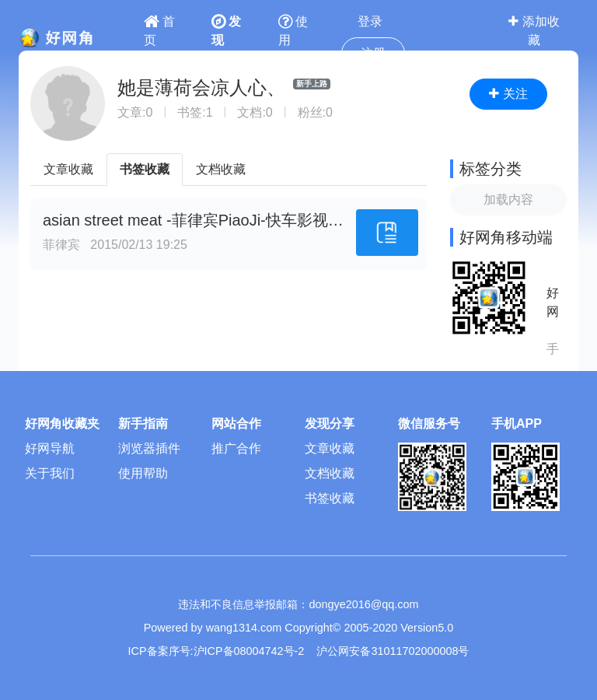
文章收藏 (68, 169)
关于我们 (50, 473)
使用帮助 (143, 473)
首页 (159, 31)
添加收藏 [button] (534, 31)
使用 (293, 31)
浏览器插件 (149, 448)
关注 (508, 94)
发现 (226, 31)
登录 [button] (370, 21)
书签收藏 (145, 169)
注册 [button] (373, 53)
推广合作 (236, 448)
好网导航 (50, 448)
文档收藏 (221, 169)
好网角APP (553, 304)
